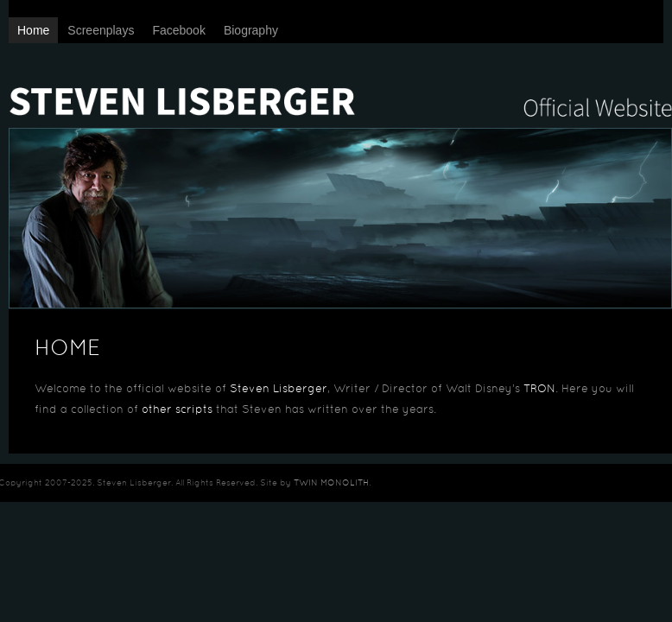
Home (33, 30)
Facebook (178, 30)
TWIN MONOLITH (331, 483)
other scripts (177, 410)
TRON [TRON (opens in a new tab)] (539, 390)
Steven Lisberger (340, 86)
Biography (251, 30)
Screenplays (101, 30)
